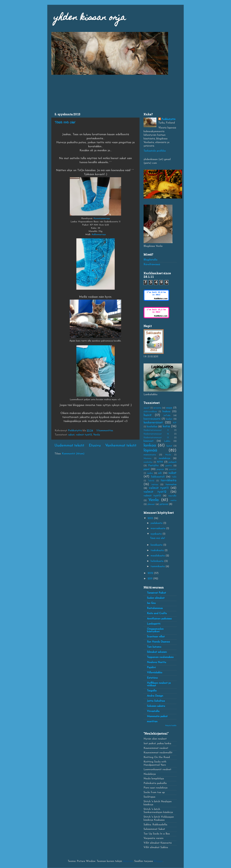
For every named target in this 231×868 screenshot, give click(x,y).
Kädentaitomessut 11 (156, 430)
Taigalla (152, 691)
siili (160, 473)
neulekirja (165, 458)
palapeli (173, 462)
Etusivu (95, 446)
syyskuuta (157, 534)
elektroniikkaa (150, 412)
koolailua (152, 427)
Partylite (153, 466)
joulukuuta (157, 523)
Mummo (148, 458)
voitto (173, 500)
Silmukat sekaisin (157, 652)
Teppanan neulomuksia (160, 657)
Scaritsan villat (156, 637)
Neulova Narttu (156, 662)
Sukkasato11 (158, 477)
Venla (97, 435)
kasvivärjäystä (152, 419)
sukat (71, 435)
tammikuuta (158, 566)
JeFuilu (167, 415)
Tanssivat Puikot (156, 593)
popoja (160, 469)
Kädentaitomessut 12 (156, 434)
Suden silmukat (156, 598)
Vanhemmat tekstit (121, 446)
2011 (150, 579)
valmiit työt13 (84, 435)
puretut (173, 469)
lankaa (150, 445)
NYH (160, 462)
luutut (169, 446)
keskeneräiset (153, 423)
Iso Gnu (151, 603)
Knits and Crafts (157, 613)
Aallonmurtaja (99, 235)
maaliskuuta (158, 556)
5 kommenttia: (105, 431)
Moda (168, 455)
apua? (147, 408)
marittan (152, 722)
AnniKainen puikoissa (159, 619)
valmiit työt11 (159, 488)
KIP (175, 423)
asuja (169, 408)
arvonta (157, 408)
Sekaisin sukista (156, 706)
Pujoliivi (151, 668)
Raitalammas (155, 608)
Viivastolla (153, 711)
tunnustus (171, 485)
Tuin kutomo (154, 647)
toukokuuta (158, 550)
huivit (148, 415)
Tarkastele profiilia (155, 151)
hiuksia (166, 412)
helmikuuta (157, 561)
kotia (166, 426)
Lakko (167, 441)
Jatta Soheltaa (156, 701)
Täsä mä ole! (65, 122)
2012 (151, 573)
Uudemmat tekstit (69, 446)
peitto (169, 466)
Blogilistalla (150, 260)
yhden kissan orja (90, 18)
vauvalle (172, 496)
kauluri (169, 419)
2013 (151, 518)
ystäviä (164, 504)
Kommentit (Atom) (73, 454)
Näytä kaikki (171, 726)
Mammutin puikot (157, 716)
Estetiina (152, 678)
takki (174, 477)
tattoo (155, 485)
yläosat (151, 504)
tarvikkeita (169, 481)
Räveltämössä (152, 264)
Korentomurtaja (102, 219)
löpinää (150, 450)
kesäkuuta (157, 545)
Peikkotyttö (168, 119)
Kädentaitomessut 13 (156, 438)
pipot (147, 469)
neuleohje (148, 462)
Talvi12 (151, 481)
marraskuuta (158, 528)
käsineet (149, 441)
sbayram (128, 861)
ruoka (150, 473)
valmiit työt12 (155, 492)
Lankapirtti (154, 624)
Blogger (158, 861)
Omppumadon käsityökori (155, 630)
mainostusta (150, 455)
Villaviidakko (155, 673)
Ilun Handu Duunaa (158, 642)
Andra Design (155, 696)
